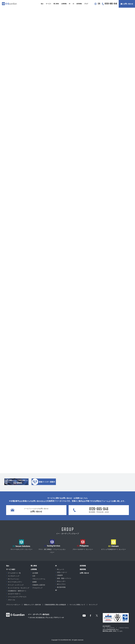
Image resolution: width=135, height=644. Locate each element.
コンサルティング (14, 576)
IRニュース (61, 569)
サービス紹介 (11, 569)
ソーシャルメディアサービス (17, 597)
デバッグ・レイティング (16, 585)
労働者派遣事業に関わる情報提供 (55, 605)
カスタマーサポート (14, 594)
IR (70, 4)
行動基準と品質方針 (39, 585)
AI (73, 4)
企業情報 (64, 4)
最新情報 (83, 569)
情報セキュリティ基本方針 (32, 605)
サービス (48, 4)
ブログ (86, 4)
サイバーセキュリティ (15, 582)
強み (42, 4)
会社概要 (35, 573)
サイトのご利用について (77, 605)
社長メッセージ (62, 572)
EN (99, 4)
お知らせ (21, 37)
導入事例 (56, 4)
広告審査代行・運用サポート (17, 591)
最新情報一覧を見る (68, 95)
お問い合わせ (128, 4)
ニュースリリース (52, 37)
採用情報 (79, 4)
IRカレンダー (61, 581)
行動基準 (60, 575)
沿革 (34, 576)
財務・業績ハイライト (64, 578)
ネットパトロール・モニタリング (19, 588)
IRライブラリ (61, 584)
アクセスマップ (37, 588)
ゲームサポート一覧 (14, 573)
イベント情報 (83, 37)
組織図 (35, 582)
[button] (59, 13)
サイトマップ (93, 605)
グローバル (11, 600)
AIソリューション (14, 579)
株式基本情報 (61, 587)
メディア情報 (114, 37)
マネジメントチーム (39, 579)
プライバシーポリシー (13, 605)
